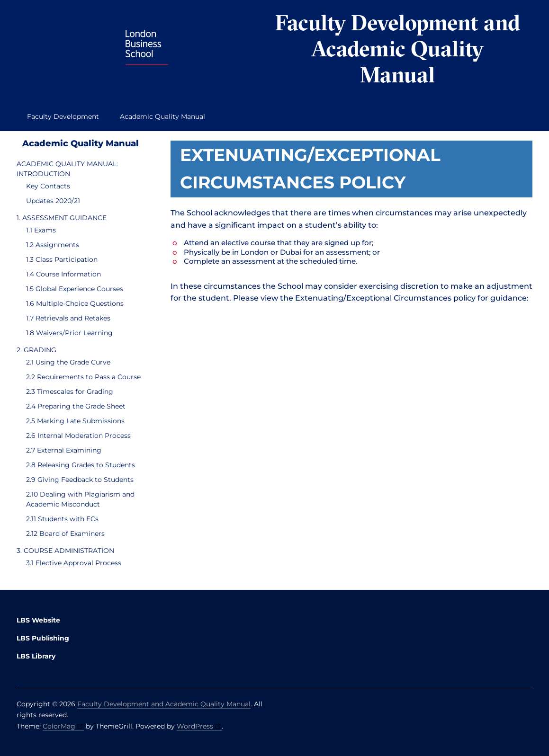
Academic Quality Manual (162, 116)
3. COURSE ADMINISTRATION (65, 551)
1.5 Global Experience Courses (75, 289)
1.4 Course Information (63, 274)
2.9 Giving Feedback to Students (80, 480)
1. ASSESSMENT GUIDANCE (62, 218)
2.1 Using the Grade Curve (68, 362)
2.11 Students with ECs (62, 519)
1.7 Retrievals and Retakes (68, 318)
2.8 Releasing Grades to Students (81, 465)
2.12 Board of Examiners (65, 534)
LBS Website (38, 620)
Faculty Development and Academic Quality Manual (398, 49)
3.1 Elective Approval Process (74, 563)
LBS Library (36, 656)
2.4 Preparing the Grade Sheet (76, 406)
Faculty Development (63, 116)
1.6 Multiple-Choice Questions (75, 303)
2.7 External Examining (64, 450)
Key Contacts (48, 186)
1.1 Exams (41, 230)
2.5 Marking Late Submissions (75, 421)
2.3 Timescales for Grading (70, 391)
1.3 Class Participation (62, 259)
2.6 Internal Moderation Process (78, 436)
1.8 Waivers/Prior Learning (69, 333)
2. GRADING (36, 350)
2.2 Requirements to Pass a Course (83, 377)
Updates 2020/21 (53, 201)
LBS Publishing (43, 638)
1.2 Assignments (53, 245)
